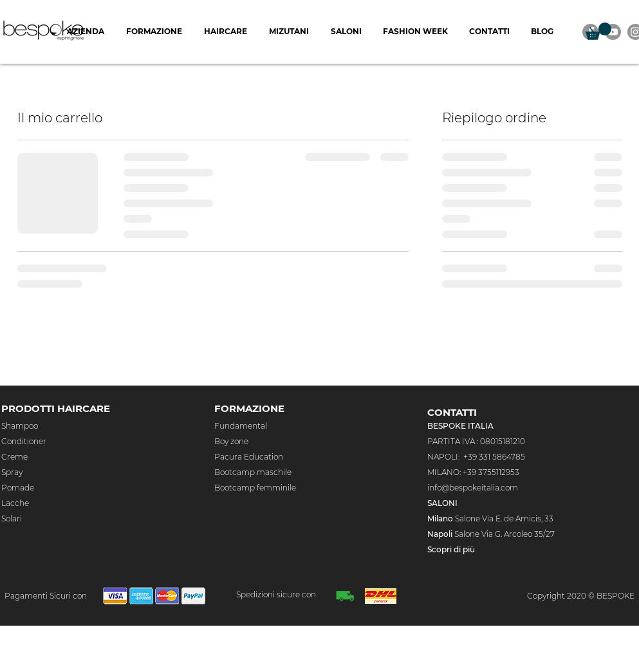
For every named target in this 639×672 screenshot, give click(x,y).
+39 (470, 472)
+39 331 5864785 (494, 457)
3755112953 (500, 472)
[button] (598, 31)
